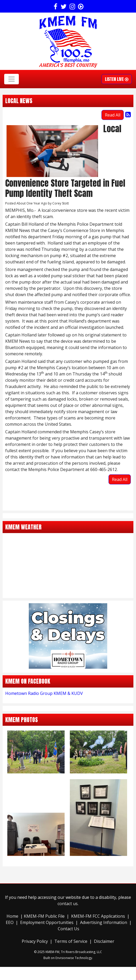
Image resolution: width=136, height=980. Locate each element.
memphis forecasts (68, 593)
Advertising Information (104, 922)
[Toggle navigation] (12, 79)
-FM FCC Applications (104, 916)
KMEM (78, 916)
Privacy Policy (35, 941)
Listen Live (117, 79)
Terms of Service (71, 941)
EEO (10, 922)
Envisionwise (65, 958)
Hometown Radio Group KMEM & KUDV (44, 693)
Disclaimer (104, 941)
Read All (113, 115)
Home (12, 916)
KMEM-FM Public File (45, 916)
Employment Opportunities (47, 922)
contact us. (68, 904)
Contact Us (69, 929)
